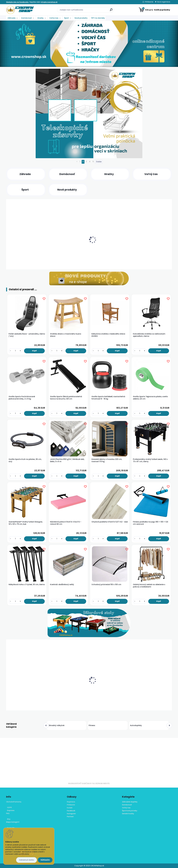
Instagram (71, 814)
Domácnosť (27, 18)
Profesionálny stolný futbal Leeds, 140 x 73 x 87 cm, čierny (150, 460)
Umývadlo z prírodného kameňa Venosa (151, 247)
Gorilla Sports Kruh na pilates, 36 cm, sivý (25, 460)
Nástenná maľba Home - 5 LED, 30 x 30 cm (108, 248)
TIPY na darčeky (98, 18)
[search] (111, 11)
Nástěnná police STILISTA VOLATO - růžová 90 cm (66, 523)
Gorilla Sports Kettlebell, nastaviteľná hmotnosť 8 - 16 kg (108, 398)
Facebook (71, 811)
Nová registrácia (164, 2)
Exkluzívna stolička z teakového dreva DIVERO (108, 335)
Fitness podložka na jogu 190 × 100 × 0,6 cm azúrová (151, 523)
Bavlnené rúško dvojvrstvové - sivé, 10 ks (25, 688)
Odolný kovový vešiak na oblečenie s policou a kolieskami (149, 586)
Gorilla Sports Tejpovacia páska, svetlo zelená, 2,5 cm (150, 398)
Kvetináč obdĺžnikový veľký (62, 585)
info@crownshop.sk (49, 2)
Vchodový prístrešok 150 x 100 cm (106, 585)
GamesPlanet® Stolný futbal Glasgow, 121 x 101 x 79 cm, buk (26, 523)
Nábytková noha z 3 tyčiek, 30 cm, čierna (27, 585)
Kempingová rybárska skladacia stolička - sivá (68, 248)
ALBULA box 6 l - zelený (59, 688)
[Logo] (20, 10)
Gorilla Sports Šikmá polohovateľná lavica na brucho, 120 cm (66, 398)
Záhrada (12, 18)
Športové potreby (130, 811)
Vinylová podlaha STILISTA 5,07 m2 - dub (110, 522)
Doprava (10, 810)
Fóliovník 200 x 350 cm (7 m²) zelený (24, 247)
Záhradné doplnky (130, 802)
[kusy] (15, 263)
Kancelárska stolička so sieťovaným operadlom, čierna (149, 335)
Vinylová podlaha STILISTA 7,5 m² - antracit (149, 689)
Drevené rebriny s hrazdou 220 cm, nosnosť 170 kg (107, 460)
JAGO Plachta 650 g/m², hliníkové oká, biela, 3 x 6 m (67, 460)
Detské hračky (128, 814)
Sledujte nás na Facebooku (17, 2)
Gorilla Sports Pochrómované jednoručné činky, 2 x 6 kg (22, 398)
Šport (67, 18)
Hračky (41, 18)
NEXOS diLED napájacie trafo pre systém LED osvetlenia (109, 689)
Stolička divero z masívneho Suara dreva (66, 335)
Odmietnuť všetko (27, 860)
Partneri (70, 817)
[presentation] (8, 239)
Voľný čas (54, 18)
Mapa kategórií (13, 822)
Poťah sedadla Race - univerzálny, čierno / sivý (27, 335)
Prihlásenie (149, 2)
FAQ (8, 813)
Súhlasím (45, 860)
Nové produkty (81, 18)
